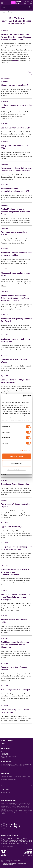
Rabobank (25, 840)
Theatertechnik (5, 755)
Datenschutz (4, 758)
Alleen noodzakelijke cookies (16, 470)
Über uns (3, 752)
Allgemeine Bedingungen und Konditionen (14, 863)
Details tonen (23, 450)
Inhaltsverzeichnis (8, 865)
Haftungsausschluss (7, 862)
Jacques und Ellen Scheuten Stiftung (11, 839)
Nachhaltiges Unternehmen (8, 756)
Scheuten (13, 840)
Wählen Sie (16, 61)
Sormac (19, 840)
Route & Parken (5, 745)
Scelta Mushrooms (14, 842)
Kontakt (3, 744)
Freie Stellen (4, 753)
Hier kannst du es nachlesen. (17, 766)
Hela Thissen (26, 839)
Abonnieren (16, 784)
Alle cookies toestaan (16, 456)
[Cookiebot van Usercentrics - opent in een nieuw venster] (23, 396)
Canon (3, 840)
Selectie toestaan (16, 463)
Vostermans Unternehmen (16, 843)
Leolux (7, 840)
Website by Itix (17, 860)
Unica (26, 843)
